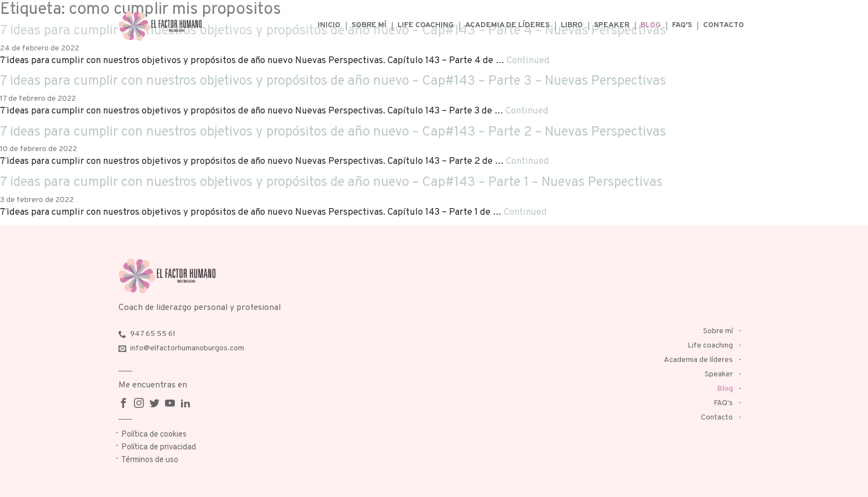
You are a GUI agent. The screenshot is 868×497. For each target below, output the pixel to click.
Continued (528, 61)
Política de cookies (154, 435)
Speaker (612, 25)
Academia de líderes (507, 25)
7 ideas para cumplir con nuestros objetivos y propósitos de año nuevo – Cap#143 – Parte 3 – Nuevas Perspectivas (333, 81)
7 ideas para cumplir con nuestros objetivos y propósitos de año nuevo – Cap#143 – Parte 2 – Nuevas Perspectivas (333, 132)
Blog (651, 25)
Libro (572, 25)
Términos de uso (150, 460)
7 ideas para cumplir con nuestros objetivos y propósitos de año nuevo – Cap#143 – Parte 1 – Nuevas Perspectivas (331, 183)
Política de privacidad (159, 447)
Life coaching (426, 25)
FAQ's (682, 25)
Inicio (329, 25)
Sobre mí (369, 25)
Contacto (724, 25)
